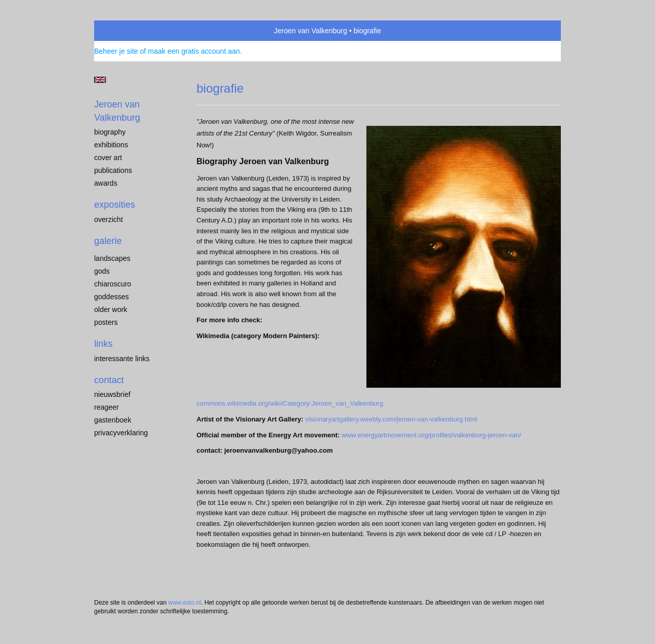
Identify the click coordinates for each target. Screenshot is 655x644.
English (100, 80)
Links (103, 344)
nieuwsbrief (112, 394)
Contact (109, 380)
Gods (102, 271)
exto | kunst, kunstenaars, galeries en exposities (123, 31)
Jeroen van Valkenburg (310, 31)
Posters (106, 322)
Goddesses (112, 297)
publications (113, 170)
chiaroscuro (113, 284)
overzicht (108, 219)
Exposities (115, 205)
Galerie (108, 241)
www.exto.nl (185, 603)
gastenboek (113, 420)
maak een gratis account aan (194, 51)
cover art (108, 158)
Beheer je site (116, 51)
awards (106, 183)
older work (111, 309)
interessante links (122, 359)
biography (110, 132)
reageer (106, 407)
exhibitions (111, 145)
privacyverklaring (121, 433)
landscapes (112, 258)
